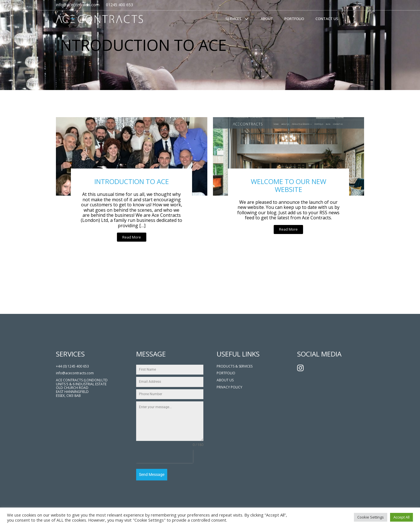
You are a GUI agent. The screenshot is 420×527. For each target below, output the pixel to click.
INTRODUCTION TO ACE (132, 181)
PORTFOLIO (226, 373)
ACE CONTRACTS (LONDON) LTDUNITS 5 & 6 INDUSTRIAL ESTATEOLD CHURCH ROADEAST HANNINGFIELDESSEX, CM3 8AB (82, 388)
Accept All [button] (401, 517)
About (267, 19)
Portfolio (294, 19)
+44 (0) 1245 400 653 (72, 366)
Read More (132, 237)
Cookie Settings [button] (371, 517)
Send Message (152, 474)
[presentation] (165, 456)
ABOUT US (225, 380)
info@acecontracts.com (75, 373)
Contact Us (327, 19)
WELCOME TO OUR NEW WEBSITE (289, 185)
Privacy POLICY (229, 387)
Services (237, 19)
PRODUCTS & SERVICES (235, 366)
